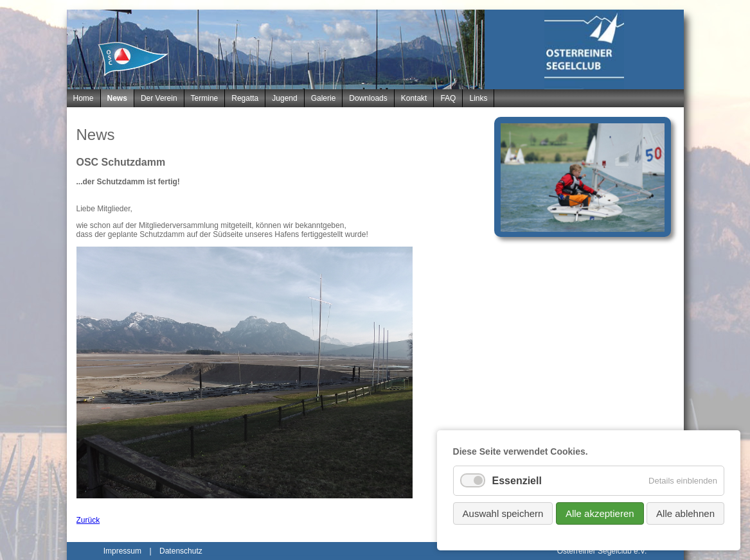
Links (478, 98)
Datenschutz (181, 551)
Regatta (245, 98)
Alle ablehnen (685, 513)
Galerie (324, 98)
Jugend (284, 98)
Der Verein (159, 98)
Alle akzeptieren (600, 513)
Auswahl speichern (503, 513)
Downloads (368, 98)
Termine (205, 98)
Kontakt (414, 98)
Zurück (88, 520)
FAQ (448, 98)
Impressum (122, 551)
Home (84, 98)
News (117, 98)
